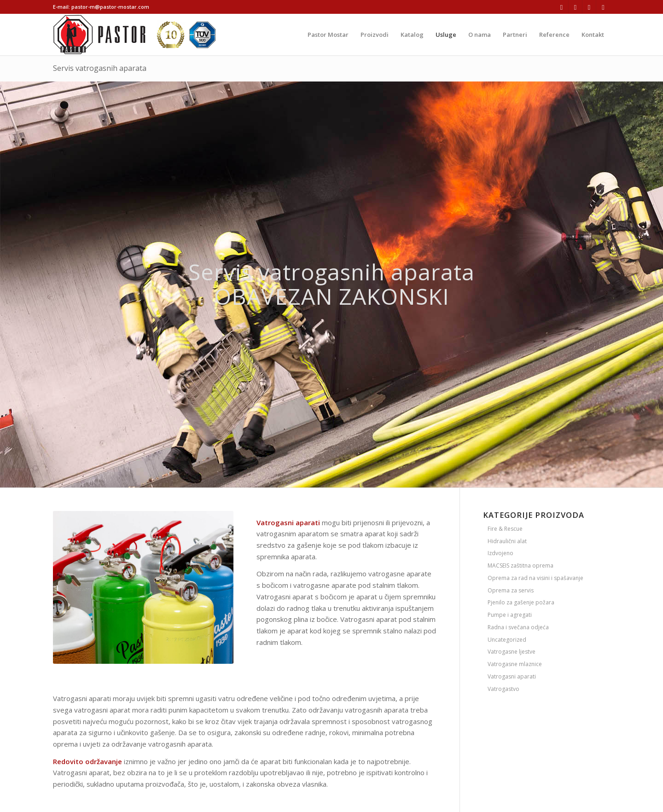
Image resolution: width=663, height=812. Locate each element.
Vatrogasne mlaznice (515, 664)
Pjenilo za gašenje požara (521, 602)
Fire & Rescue (505, 529)
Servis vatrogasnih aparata (100, 68)
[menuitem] (328, 35)
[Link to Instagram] (575, 7)
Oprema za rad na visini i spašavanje (535, 578)
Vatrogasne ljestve (512, 652)
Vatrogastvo (503, 689)
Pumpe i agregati (510, 615)
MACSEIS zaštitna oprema (521, 565)
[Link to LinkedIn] (589, 7)
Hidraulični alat (507, 541)
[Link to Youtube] (603, 7)
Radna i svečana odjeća (518, 627)
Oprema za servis (511, 590)
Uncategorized (507, 640)
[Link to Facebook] (561, 7)
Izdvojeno (500, 553)
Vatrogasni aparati (512, 676)
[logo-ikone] (134, 35)
